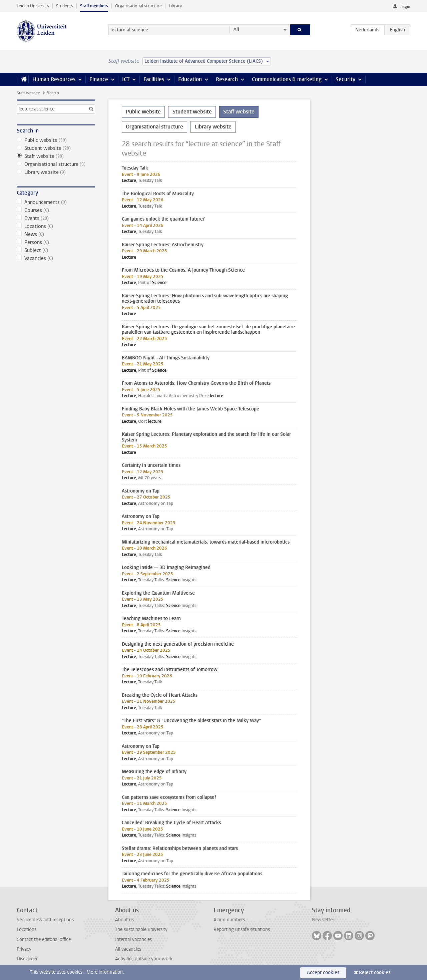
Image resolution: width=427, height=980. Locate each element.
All (236, 30)
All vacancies (128, 949)
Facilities (154, 79)
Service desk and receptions (45, 920)
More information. (105, 972)
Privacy (24, 949)
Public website (56, 140)
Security (345, 79)
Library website (56, 172)
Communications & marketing (287, 79)
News (56, 234)
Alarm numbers (229, 920)
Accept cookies (323, 972)
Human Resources (54, 79)
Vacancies (56, 258)
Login (405, 7)
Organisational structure (138, 6)
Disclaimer (27, 959)
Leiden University (33, 6)
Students (65, 6)
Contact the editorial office (44, 939)
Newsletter (323, 920)
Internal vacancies (133, 939)
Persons (56, 242)
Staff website (28, 93)
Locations (56, 226)
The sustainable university (141, 929)
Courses (56, 210)
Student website (56, 148)
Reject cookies (375, 972)
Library (175, 6)
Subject (56, 250)
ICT (126, 79)
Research (227, 79)
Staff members (94, 6)
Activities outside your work (144, 959)
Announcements (56, 202)
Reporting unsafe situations (242, 929)
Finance (99, 79)
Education (190, 79)
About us (124, 920)
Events (56, 218)
